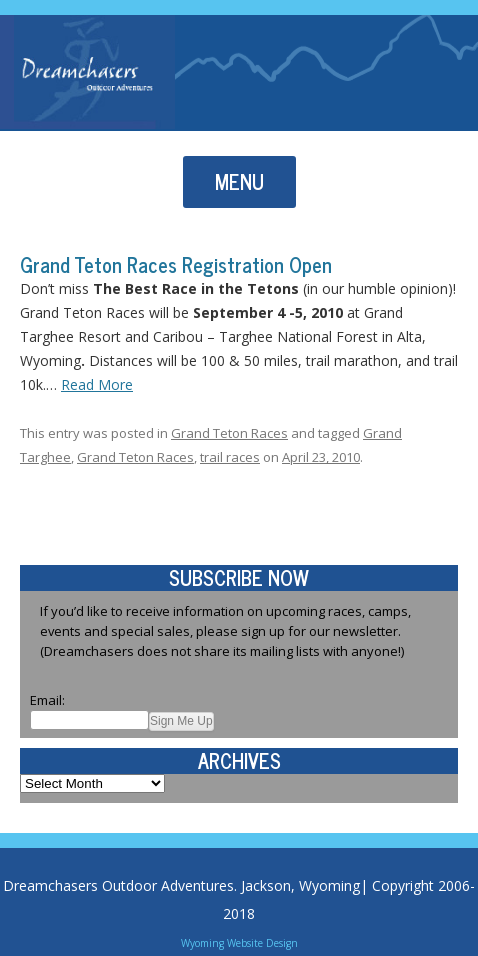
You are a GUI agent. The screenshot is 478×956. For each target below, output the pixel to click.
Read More (97, 384)
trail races (230, 457)
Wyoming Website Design (239, 943)
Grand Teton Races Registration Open (176, 264)
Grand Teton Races (229, 433)
